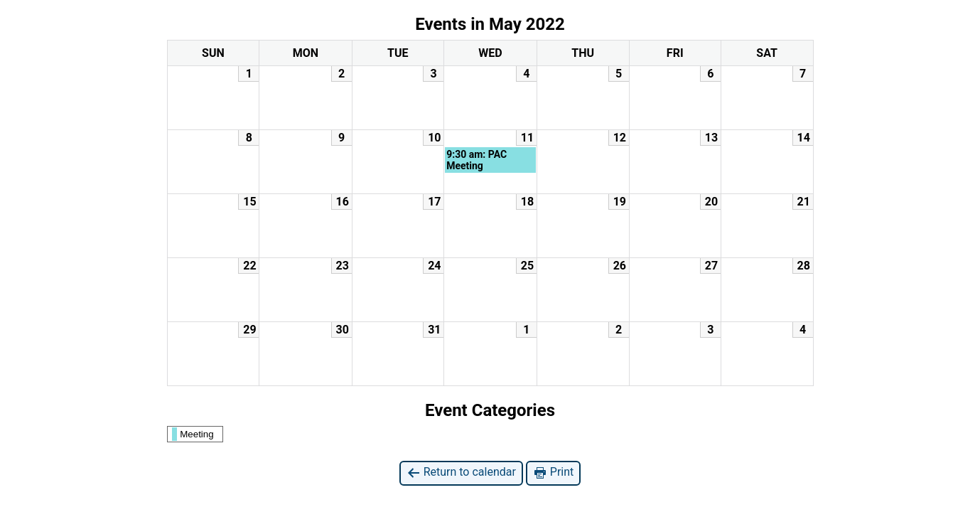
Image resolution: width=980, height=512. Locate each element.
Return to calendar (461, 473)
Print (553, 473)
